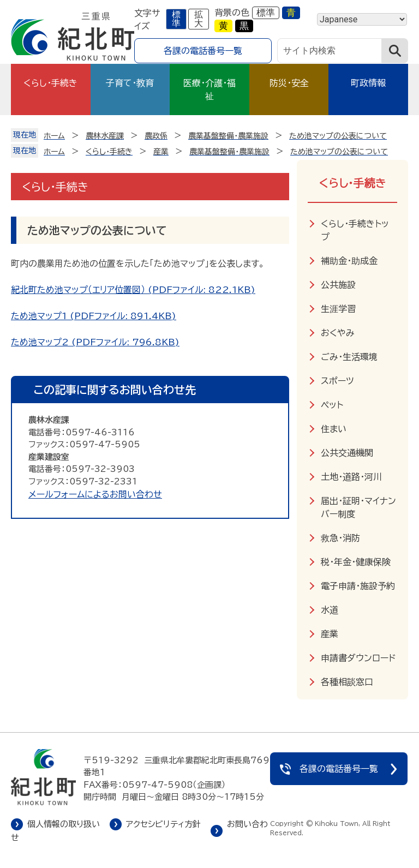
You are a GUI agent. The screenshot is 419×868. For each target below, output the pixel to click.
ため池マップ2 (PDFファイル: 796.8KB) (95, 342)
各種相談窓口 (347, 682)
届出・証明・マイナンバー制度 (358, 507)
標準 (176, 19)
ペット (332, 405)
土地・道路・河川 (351, 477)
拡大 (199, 19)
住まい (334, 429)
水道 (330, 610)
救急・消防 (340, 538)
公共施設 (338, 285)
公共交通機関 (347, 453)
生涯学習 (338, 309)
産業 (330, 634)
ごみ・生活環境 (349, 357)
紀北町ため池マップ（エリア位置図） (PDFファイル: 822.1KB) (133, 290)
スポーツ (337, 381)
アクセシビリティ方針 (163, 824)
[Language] (362, 19)
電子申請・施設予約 (358, 586)
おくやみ (338, 333)
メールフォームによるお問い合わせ (95, 494)
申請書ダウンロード (358, 658)
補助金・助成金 (349, 261)
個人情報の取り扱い (64, 824)
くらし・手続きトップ (355, 230)
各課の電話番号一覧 (203, 51)
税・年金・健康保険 (356, 562)
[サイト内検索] (330, 51)
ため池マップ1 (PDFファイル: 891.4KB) (94, 316)
